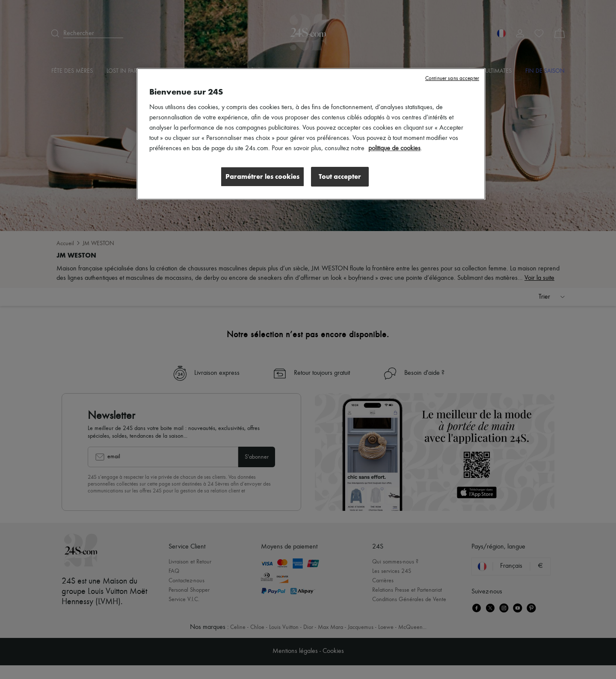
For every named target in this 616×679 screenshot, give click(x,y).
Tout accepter (340, 176)
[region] (311, 134)
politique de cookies (394, 148)
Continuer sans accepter (452, 79)
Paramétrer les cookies (262, 176)
